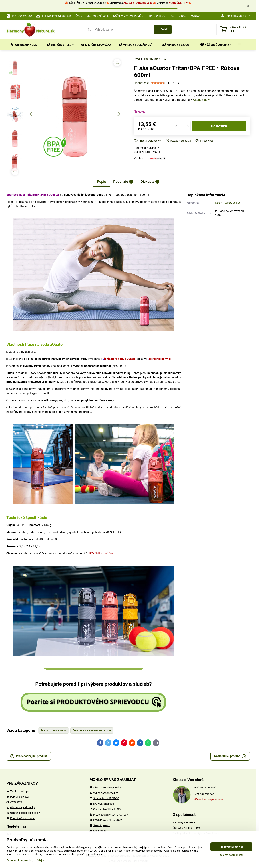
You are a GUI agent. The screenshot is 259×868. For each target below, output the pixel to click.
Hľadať (163, 29)
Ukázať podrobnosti (231, 855)
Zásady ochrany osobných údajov (26, 860)
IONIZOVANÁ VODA (228, 203)
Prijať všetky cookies (231, 847)
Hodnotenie (141, 83)
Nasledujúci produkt (230, 756)
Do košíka (219, 126)
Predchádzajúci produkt (29, 756)
